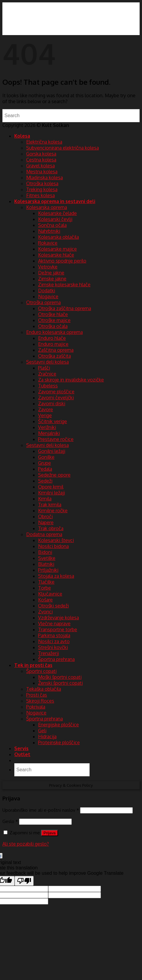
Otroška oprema (43, 302)
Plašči (44, 368)
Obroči (45, 516)
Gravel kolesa (40, 166)
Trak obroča (51, 528)
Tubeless (48, 386)
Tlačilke (46, 582)
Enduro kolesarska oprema (54, 332)
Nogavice (48, 296)
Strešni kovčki (53, 647)
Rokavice (48, 243)
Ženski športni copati (60, 683)
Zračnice (47, 374)
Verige (45, 415)
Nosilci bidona (53, 546)
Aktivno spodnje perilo (62, 261)
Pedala (45, 469)
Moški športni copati (60, 677)
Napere (46, 522)
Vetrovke (48, 267)
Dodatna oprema (44, 534)
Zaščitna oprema (56, 350)
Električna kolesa (44, 142)
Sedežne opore (54, 475)
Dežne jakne (51, 273)
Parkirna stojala (54, 635)
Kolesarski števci (56, 540)
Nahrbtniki (49, 231)
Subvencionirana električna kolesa (63, 148)
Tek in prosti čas (33, 665)
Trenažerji (49, 653)
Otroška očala (53, 326)
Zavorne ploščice (56, 392)
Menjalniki (49, 433)
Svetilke (47, 558)
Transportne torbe (58, 629)
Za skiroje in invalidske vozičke (71, 380)
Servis (21, 748)
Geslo (10, 821)
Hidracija (47, 736)
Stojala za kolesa (56, 576)
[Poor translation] (24, 881)
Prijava (50, 833)
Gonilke (46, 457)
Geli (42, 731)
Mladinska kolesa (45, 178)
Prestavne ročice (56, 439)
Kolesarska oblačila (58, 237)
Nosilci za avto (54, 641)
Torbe (45, 588)
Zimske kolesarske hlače (64, 285)
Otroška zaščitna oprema (65, 308)
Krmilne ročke (53, 511)
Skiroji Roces (40, 701)
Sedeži (45, 481)
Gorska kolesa (41, 154)
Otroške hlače (53, 314)
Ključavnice (50, 594)
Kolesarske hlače (56, 255)
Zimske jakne (52, 279)
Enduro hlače (52, 338)
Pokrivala (36, 707)
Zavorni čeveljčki (56, 398)
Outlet (22, 754)
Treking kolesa (42, 189)
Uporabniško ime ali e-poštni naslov (41, 810)
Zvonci (45, 612)
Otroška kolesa (42, 183)
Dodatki (47, 290)
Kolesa (22, 136)
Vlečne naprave (54, 624)
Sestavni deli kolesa (47, 362)
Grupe (45, 463)
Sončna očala (52, 225)
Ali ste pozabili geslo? (26, 844)
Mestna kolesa (42, 172)
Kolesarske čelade (57, 213)
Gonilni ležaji (52, 451)
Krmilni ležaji (52, 493)
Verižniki (47, 427)
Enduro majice (53, 344)
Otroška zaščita (54, 356)
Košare (45, 600)
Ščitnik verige (53, 421)
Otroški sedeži (53, 606)
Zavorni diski (52, 403)
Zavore (46, 409)
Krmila (45, 499)
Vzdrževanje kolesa (58, 618)
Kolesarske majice (57, 249)
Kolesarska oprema (47, 207)
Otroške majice (54, 320)
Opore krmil (51, 487)
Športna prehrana (56, 659)
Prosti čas (37, 695)
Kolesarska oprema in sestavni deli (55, 201)
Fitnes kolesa (40, 195)
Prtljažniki (48, 570)
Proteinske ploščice (59, 742)
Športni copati (41, 671)
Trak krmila (50, 505)
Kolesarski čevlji (55, 219)
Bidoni (45, 552)
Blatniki (46, 564)
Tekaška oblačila (44, 689)
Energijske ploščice (58, 725)
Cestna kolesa (41, 160)
